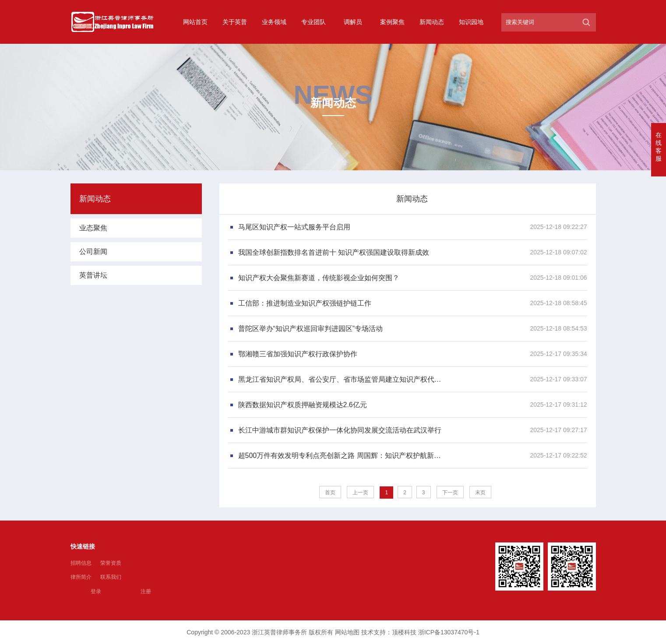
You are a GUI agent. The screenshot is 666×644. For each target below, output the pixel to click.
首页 (330, 493)
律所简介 (81, 577)
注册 (146, 591)
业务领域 (274, 22)
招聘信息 (81, 563)
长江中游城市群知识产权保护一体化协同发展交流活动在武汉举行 (340, 430)
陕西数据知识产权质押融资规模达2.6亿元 (303, 405)
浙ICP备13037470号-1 (449, 632)
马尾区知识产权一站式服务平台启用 (294, 227)
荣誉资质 (111, 563)
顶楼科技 (404, 632)
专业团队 (314, 22)
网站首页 (195, 22)
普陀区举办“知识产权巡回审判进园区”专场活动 (311, 329)
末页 (480, 493)
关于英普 (235, 22)
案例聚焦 (392, 22)
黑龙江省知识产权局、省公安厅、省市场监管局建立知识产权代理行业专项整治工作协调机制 (342, 379)
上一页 (360, 493)
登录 (96, 591)
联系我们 (111, 577)
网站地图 (347, 632)
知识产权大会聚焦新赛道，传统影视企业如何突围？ (319, 278)
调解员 (353, 22)
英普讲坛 (93, 275)
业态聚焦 (93, 228)
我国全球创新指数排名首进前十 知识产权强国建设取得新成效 (334, 252)
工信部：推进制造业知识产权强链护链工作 (305, 303)
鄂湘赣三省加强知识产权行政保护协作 (298, 354)
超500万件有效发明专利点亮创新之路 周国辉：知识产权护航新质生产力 (342, 456)
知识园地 (471, 22)
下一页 (450, 493)
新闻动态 (432, 22)
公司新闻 (93, 252)
